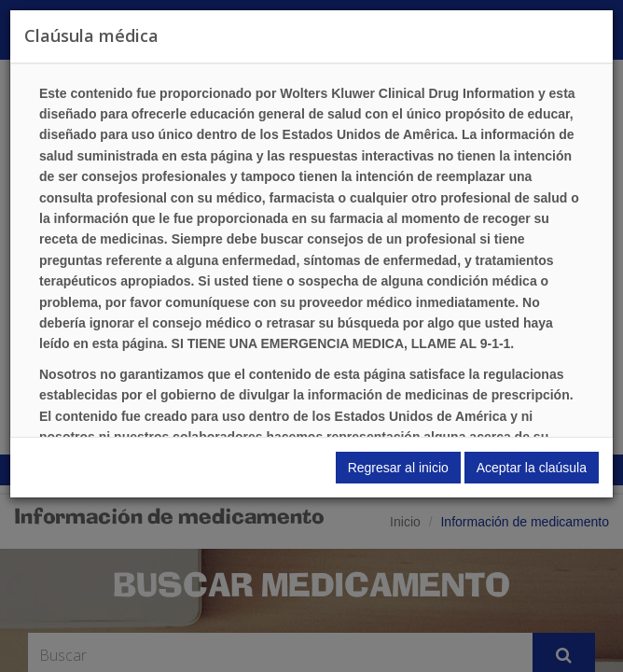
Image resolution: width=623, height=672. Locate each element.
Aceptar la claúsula (532, 468)
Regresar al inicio (398, 468)
